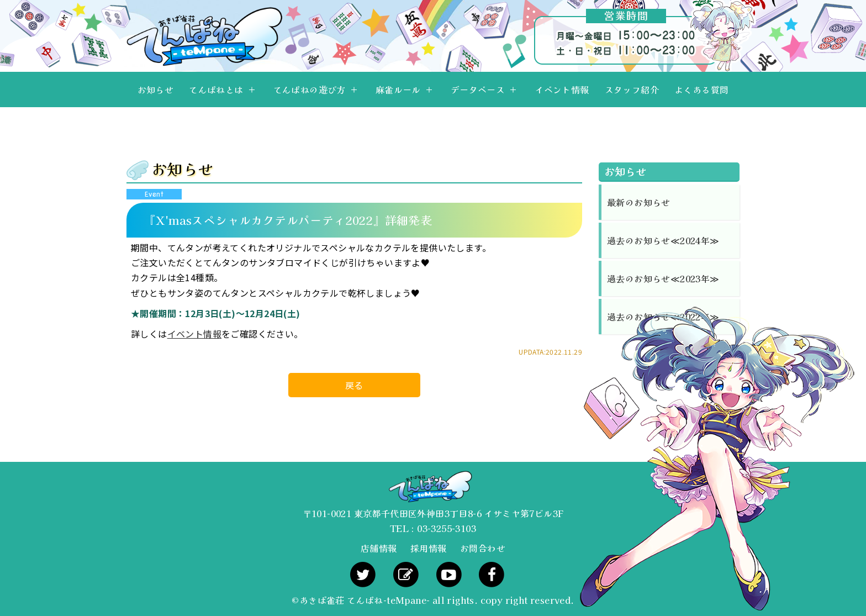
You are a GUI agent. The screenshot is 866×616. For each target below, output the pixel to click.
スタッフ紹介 (632, 89)
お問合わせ (483, 548)
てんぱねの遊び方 (310, 89)
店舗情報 (379, 548)
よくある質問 (701, 89)
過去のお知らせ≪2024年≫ (663, 240)
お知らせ (156, 89)
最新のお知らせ (639, 202)
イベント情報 (562, 89)
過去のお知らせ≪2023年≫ (663, 278)
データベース (478, 89)
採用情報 (429, 548)
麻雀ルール (398, 89)
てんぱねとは (216, 89)
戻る (354, 385)
